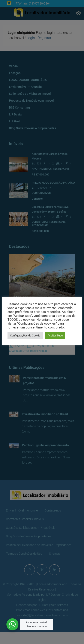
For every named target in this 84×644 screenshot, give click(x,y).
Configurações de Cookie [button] (25, 335)
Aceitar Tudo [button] (55, 335)
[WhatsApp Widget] (12, 624)
